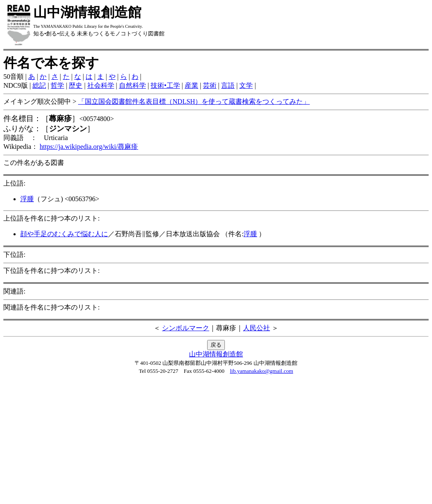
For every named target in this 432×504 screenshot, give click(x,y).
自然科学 (132, 85)
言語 (228, 85)
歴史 (76, 85)
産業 (192, 85)
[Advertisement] (216, 442)
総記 (39, 85)
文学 (246, 85)
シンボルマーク (186, 328)
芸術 (210, 85)
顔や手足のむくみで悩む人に (64, 234)
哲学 (57, 85)
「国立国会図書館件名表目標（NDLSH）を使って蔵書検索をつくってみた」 (194, 101)
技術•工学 (165, 85)
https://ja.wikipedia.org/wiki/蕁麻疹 (89, 147)
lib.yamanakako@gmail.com (262, 371)
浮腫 (27, 199)
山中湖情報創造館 (216, 354)
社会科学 (101, 85)
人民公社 (256, 328)
